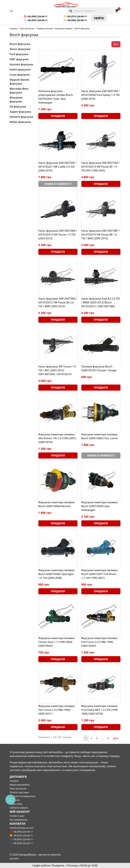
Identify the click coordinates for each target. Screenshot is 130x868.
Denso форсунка (20, 49)
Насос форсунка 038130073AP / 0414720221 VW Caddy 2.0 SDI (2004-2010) (58, 167)
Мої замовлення (19, 820)
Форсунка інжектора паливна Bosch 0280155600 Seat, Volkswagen (99, 506)
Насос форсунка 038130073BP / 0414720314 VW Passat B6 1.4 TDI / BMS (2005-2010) (100, 235)
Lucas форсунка (20, 75)
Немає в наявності (58, 184)
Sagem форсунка (20, 112)
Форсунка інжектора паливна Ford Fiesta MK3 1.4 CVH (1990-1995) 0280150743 (100, 710)
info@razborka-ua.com (22, 828)
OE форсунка (18, 107)
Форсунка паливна (64, 29)
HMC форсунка (19, 59)
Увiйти (99, 18)
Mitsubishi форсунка (16, 100)
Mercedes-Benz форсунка (19, 91)
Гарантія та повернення (23, 796)
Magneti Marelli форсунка (19, 82)
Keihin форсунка (20, 69)
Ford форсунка (19, 54)
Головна (14, 29)
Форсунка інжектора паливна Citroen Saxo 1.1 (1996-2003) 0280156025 (56, 642)
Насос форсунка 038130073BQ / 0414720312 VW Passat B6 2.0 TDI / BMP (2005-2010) (58, 302)
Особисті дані (17, 816)
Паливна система (44, 29)
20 (115, 44)
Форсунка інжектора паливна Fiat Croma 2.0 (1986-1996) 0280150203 (99, 642)
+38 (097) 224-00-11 (36, 20)
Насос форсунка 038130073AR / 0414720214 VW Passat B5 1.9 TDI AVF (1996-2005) (100, 167)
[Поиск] (90, 11)
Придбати (58, 116)
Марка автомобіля (20, 785)
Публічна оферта (19, 808)
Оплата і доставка (19, 792)
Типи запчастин (27, 29)
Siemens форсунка (21, 117)
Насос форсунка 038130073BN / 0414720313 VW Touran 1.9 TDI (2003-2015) (58, 235)
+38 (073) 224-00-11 (75, 16)
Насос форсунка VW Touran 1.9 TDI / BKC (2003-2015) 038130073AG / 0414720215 (57, 370)
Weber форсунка (20, 122)
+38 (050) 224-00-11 (36, 16)
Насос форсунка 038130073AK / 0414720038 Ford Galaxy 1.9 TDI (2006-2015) (100, 95)
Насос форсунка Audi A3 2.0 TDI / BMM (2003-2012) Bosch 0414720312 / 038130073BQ (101, 302)
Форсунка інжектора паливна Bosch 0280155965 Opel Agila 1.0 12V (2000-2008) (56, 574)
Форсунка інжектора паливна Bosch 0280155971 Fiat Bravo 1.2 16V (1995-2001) (99, 574)
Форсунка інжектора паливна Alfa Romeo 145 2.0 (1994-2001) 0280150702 (57, 438)
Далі (116, 738)
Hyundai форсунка (21, 64)
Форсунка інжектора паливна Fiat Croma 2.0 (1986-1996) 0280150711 (56, 710)
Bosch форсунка (20, 44)
